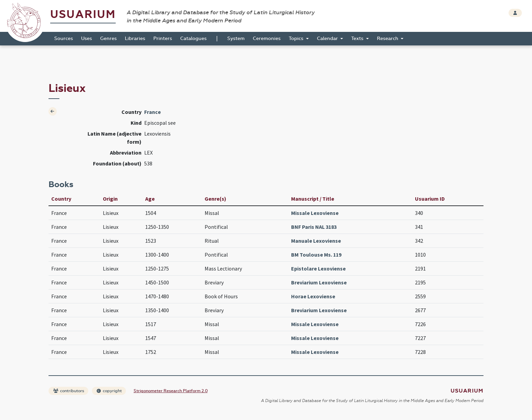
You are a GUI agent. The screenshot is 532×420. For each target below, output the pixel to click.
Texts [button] (358, 38)
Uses (87, 38)
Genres (108, 38)
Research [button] (388, 38)
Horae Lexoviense (313, 296)
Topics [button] (297, 38)
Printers (163, 38)
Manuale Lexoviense (316, 241)
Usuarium (83, 14)
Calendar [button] (328, 38)
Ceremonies (267, 38)
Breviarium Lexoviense (319, 282)
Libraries (135, 38)
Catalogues (193, 38)
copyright (109, 391)
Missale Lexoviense (315, 213)
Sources (64, 38)
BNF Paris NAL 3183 (314, 227)
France (153, 112)
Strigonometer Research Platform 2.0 (171, 391)
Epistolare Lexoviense (318, 268)
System (236, 38)
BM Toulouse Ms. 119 (316, 255)
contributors (69, 391)
